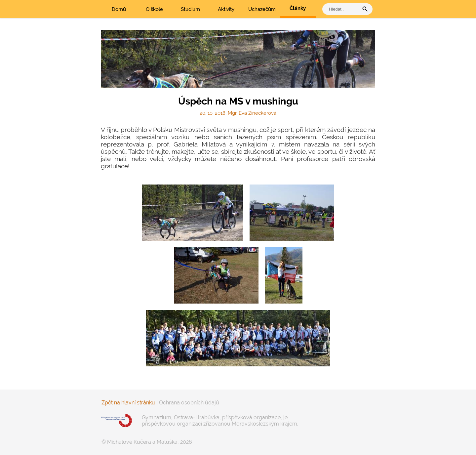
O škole (154, 9)
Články (298, 8)
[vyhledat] (342, 9)
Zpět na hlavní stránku (128, 403)
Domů (119, 9)
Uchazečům (262, 9)
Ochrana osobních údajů (189, 403)
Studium (190, 9)
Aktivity (226, 9)
